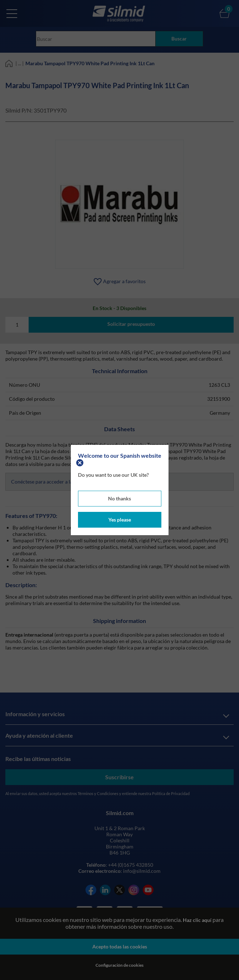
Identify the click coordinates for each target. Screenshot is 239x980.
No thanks (119, 498)
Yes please (120, 520)
